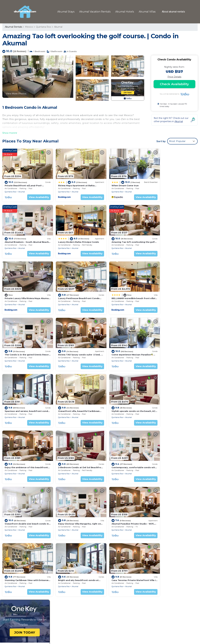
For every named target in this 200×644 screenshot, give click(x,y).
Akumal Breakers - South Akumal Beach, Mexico (131, 583)
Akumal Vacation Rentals (95, 12)
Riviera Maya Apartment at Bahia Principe (127, 573)
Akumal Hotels (125, 12)
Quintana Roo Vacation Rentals (24, 573)
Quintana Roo (43, 27)
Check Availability (174, 84)
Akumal (58, 27)
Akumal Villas (147, 12)
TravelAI (109, 631)
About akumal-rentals (174, 12)
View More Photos (16, 94)
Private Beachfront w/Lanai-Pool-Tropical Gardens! (132, 568)
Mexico (29, 27)
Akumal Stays (67, 12)
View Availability (35, 195)
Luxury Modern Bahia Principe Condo (25, 237)
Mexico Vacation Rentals (20, 578)
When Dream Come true (117, 183)
